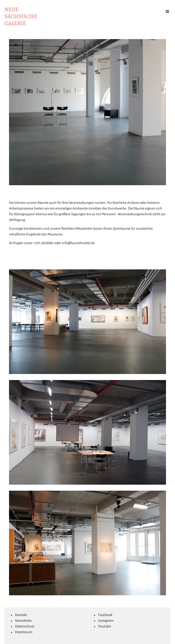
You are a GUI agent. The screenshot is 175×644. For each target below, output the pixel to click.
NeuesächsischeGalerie (21, 16)
